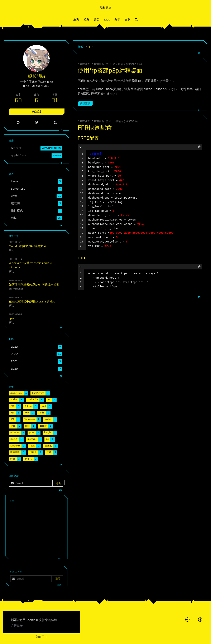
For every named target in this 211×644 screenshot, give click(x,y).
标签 (81, 47)
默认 (11, 250)
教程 (109, 64)
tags (107, 20)
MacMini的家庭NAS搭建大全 (27, 246)
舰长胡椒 (106, 8)
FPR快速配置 (95, 128)
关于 (117, 20)
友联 (128, 20)
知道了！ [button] (42, 637)
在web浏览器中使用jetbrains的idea (32, 302)
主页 (76, 20)
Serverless (16, 289)
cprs (12, 319)
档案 (86, 20)
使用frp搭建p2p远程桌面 (110, 71)
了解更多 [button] (17, 626)
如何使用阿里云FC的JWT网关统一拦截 (34, 285)
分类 (97, 20)
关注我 (37, 112)
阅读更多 (85, 104)
